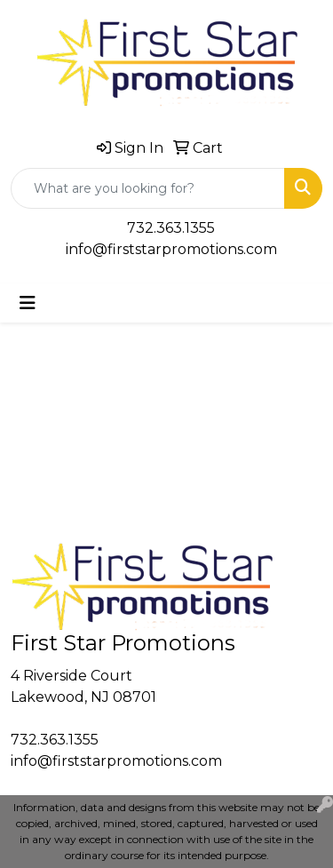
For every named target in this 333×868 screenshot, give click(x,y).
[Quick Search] (148, 188)
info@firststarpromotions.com (171, 249)
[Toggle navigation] (28, 303)
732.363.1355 (171, 228)
